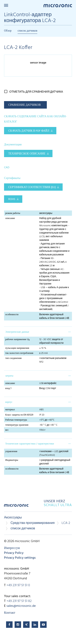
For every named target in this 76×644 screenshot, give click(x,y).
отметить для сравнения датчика (36, 92)
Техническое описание (27, 154)
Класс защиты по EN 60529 (19, 415)
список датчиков (28, 31)
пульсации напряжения (17, 348)
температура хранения (17, 425)
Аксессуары (13, 518)
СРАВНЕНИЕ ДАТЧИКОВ (25, 105)
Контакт (10, 613)
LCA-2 (66, 523)
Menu (6, 5)
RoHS (12, 199)
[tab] (38, 332)
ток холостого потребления (19, 353)
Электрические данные (17, 332)
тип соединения (13, 358)
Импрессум (12, 548)
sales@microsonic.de (21, 606)
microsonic (16, 507)
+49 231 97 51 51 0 (18, 585)
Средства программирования (33, 523)
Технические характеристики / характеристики (30, 444)
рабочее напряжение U (17, 339)
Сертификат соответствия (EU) (32, 187)
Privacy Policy (14, 553)
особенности (12, 315)
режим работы (13, 213)
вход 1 (8, 388)
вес (7, 430)
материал (10, 410)
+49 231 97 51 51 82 (19, 601)
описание (10, 218)
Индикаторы (12, 460)
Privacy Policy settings (20, 558)
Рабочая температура (16, 420)
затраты (9, 376)
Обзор (8, 31)
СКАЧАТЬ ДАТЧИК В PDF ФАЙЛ (29, 131)
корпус (9, 402)
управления (11, 452)
